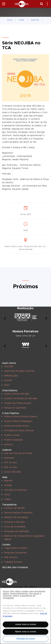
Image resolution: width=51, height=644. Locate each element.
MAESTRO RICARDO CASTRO (19, 371)
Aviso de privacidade (15, 527)
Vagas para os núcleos (16, 548)
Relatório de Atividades (16, 517)
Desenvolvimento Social (16, 426)
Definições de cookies (26, 639)
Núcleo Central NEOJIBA (17, 394)
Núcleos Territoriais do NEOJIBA (21, 398)
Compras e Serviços (14, 522)
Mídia (21, 20)
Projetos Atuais (12, 435)
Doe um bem (11, 467)
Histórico (8, 444)
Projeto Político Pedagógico (18, 421)
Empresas (9, 458)
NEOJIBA (9, 366)
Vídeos (8, 499)
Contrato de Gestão (14, 508)
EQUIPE (8, 380)
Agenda (35, 20)
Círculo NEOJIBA (13, 472)
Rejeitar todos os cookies (26, 632)
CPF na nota (10, 463)
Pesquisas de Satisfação (17, 531)
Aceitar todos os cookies (26, 624)
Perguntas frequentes (15, 553)
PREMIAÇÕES (11, 376)
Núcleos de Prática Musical (18, 403)
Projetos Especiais (13, 440)
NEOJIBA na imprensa (15, 490)
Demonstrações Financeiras (18, 513)
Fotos (7, 495)
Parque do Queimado (15, 408)
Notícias (8, 485)
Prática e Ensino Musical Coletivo (21, 417)
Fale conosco (11, 557)
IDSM (7, 385)
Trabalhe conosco (13, 562)
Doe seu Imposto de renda (18, 453)
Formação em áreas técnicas (19, 431)
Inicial (10, 20)
